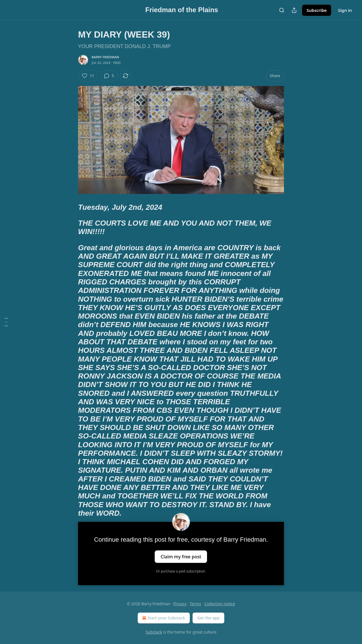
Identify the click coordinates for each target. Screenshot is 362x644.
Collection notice (220, 604)
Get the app (208, 618)
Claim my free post (181, 557)
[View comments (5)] (109, 76)
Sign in (345, 10)
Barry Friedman (105, 57)
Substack (154, 632)
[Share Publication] (294, 10)
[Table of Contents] (6, 322)
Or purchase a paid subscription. (181, 571)
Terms (195, 604)
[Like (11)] (88, 76)
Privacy (180, 604)
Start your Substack (163, 618)
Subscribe (317, 10)
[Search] (282, 10)
